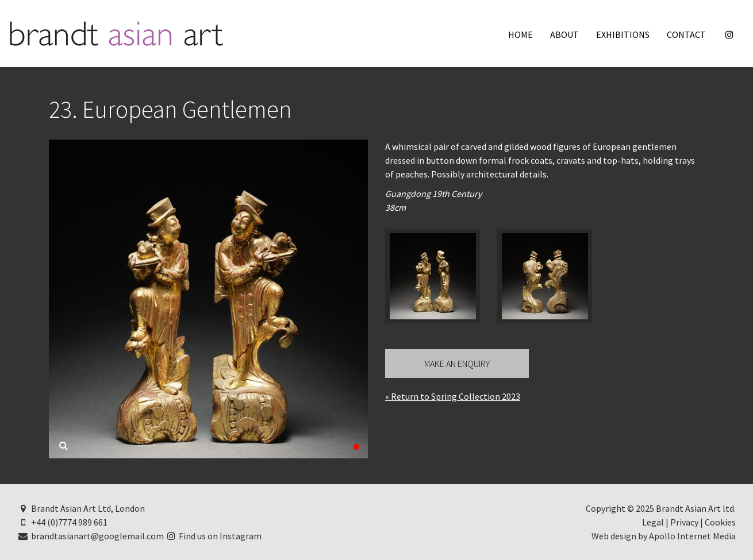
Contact (686, 34)
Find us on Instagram (214, 536)
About (564, 34)
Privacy (684, 522)
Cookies (720, 522)
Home (520, 34)
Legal (653, 522)
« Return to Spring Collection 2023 (453, 396)
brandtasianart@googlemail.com (91, 536)
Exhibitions (623, 34)
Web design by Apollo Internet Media (664, 536)
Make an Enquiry (457, 364)
